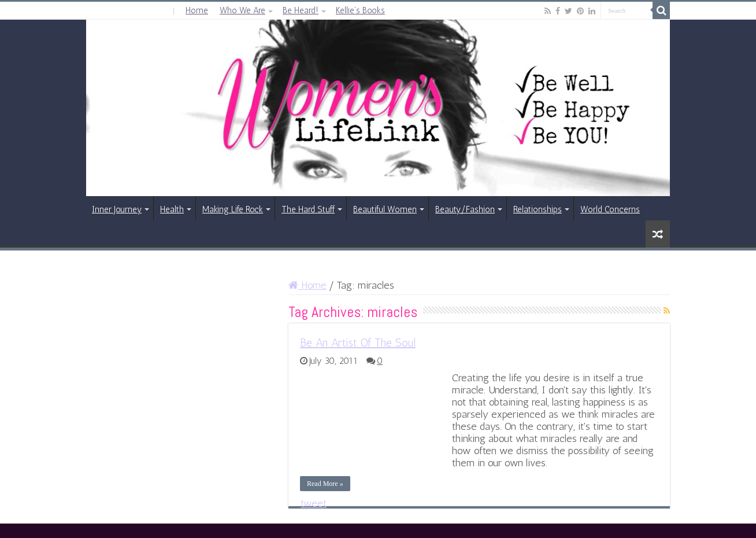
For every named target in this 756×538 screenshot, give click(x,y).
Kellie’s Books (360, 10)
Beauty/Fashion (465, 209)
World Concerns (610, 209)
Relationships (538, 209)
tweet (314, 503)
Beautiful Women (385, 209)
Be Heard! (301, 10)
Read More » (325, 484)
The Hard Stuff (308, 209)
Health (172, 209)
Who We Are (242, 10)
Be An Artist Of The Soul (358, 342)
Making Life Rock (233, 209)
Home (197, 10)
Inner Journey (117, 209)
